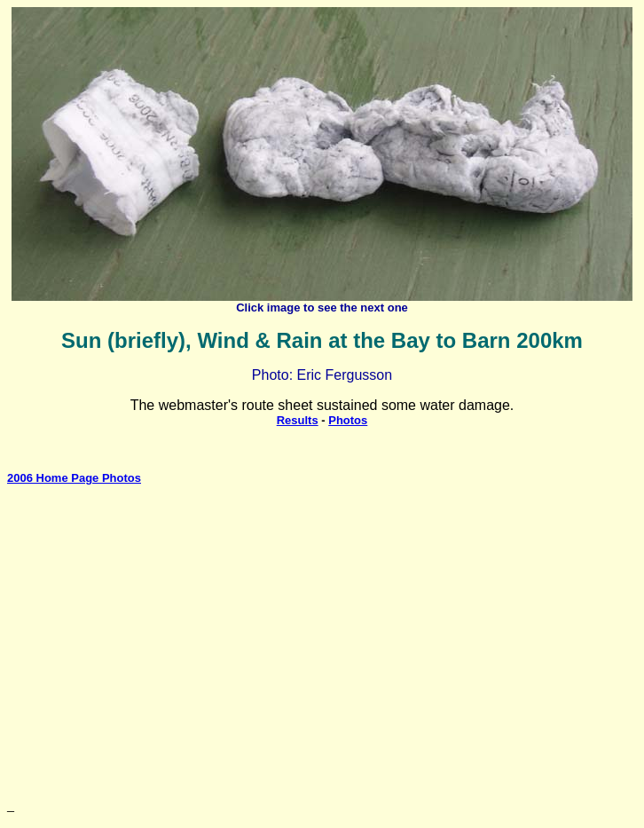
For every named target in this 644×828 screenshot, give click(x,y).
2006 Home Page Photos (74, 478)
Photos (348, 420)
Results (298, 420)
